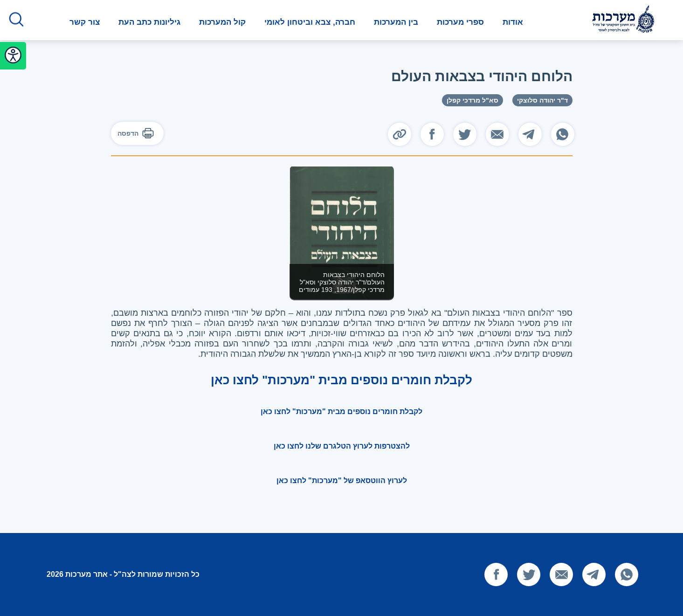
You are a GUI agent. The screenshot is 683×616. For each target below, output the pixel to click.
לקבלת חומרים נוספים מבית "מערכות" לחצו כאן (341, 412)
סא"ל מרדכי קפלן (473, 100)
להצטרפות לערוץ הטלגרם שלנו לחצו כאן (342, 446)
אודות (513, 22)
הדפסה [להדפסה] (137, 133)
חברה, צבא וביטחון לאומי (310, 22)
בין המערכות (396, 22)
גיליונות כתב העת (149, 22)
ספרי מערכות (460, 22)
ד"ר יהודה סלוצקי (542, 100)
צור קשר (85, 22)
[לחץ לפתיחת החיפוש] (16, 20)
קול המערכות (222, 22)
